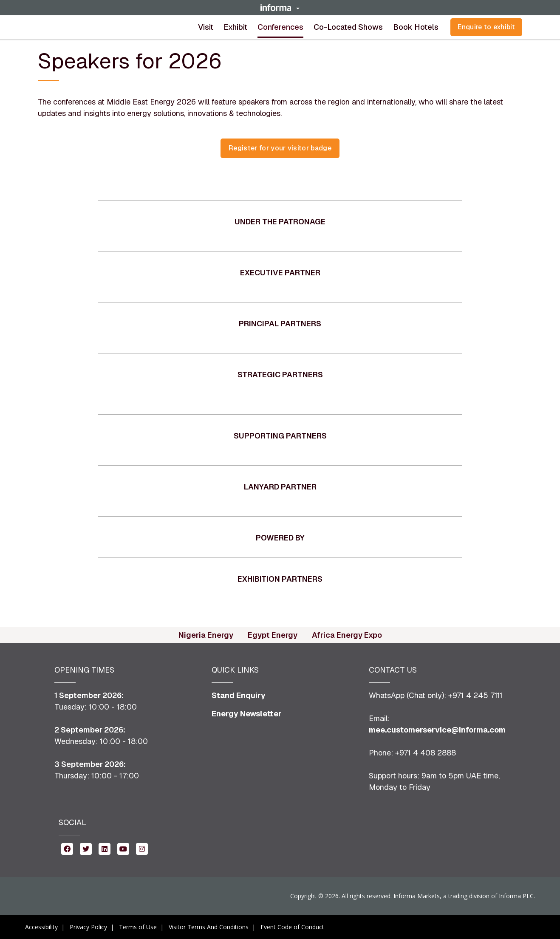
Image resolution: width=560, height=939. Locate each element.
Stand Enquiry (239, 695)
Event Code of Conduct (292, 927)
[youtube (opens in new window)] (123, 848)
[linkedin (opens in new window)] (105, 848)
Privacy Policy (88, 927)
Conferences (280, 27)
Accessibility (41, 927)
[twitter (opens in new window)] (86, 848)
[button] (280, 8)
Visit (206, 27)
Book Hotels (416, 27)
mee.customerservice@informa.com (437, 730)
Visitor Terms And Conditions (209, 927)
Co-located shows (348, 27)
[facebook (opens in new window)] (67, 848)
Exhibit (235, 27)
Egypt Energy (273, 635)
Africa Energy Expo (347, 635)
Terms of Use (138, 927)
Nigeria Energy (206, 635)
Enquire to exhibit (486, 27)
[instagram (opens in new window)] (142, 848)
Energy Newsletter (247, 714)
